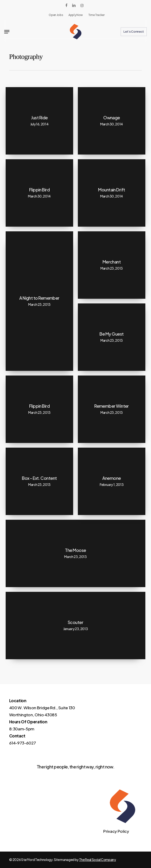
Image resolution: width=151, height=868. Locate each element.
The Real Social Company (97, 860)
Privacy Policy (116, 831)
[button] (7, 32)
